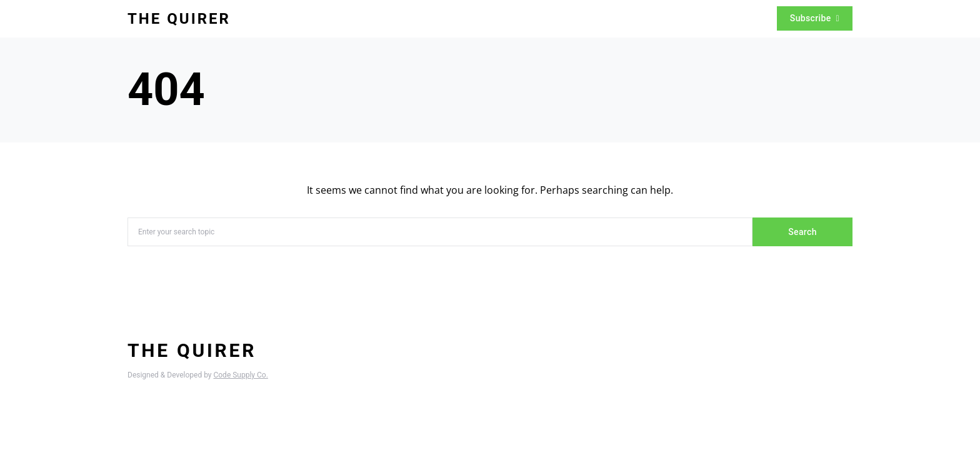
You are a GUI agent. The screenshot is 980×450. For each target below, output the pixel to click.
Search (802, 232)
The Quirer (179, 19)
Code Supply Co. (240, 375)
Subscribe (815, 18)
